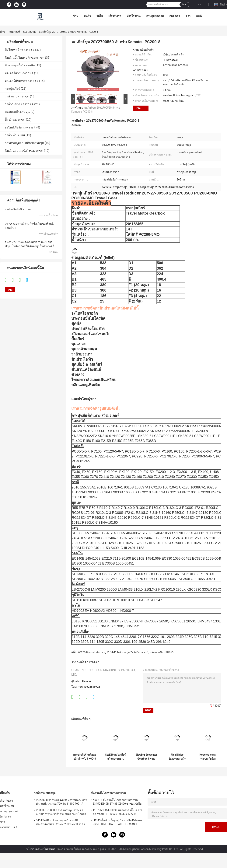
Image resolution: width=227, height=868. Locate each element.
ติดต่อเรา (175, 16)
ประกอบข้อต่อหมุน (17, 112)
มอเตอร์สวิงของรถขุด (19, 73)
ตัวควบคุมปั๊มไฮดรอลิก (20, 65)
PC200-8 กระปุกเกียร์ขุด (91, 652)
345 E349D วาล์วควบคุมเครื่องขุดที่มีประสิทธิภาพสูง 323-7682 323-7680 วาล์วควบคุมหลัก (60, 823)
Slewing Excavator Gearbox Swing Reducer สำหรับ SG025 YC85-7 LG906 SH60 (146, 757)
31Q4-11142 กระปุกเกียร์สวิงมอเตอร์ (128, 652)
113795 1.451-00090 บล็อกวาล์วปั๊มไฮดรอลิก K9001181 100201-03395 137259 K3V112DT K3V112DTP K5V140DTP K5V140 (117, 813)
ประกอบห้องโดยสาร (88, 329)
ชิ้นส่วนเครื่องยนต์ (86, 369)
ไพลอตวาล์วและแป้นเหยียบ (94, 380)
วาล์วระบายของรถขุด (19, 104)
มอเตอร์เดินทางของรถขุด (22, 81)
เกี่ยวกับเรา (115, 16)
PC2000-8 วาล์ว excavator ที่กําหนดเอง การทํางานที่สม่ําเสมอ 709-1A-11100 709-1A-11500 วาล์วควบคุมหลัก (61, 802)
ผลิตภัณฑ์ (14, 32)
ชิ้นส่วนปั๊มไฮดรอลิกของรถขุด (24, 58)
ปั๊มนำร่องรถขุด (15, 120)
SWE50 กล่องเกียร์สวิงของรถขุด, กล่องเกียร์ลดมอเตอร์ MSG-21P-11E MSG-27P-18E (116, 757)
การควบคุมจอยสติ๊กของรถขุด (24, 143)
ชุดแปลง (78, 344)
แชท (198, 4)
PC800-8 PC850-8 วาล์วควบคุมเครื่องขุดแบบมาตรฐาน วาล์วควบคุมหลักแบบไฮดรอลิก (61, 813)
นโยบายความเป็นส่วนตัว (41, 849)
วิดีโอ (100, 16)
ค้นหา (184, 5)
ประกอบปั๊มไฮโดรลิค (88, 318)
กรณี (199, 16)
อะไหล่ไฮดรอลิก (85, 313)
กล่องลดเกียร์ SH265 (162, 652)
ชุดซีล (76, 324)
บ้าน (76, 16)
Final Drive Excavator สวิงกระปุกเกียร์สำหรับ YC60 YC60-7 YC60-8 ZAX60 (177, 757)
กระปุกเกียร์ (30, 32)
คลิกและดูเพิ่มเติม (86, 385)
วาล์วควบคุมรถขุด (17, 96)
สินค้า (87, 16)
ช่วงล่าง (78, 375)
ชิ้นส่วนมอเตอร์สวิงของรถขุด (24, 151)
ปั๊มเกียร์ (78, 339)
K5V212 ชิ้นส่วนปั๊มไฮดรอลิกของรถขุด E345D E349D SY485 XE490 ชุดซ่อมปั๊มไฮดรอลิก (117, 802)
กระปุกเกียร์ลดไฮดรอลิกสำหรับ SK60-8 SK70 (85, 757)
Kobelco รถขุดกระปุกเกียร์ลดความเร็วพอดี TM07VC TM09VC (208, 757)
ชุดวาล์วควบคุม (84, 349)
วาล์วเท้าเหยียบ (15, 135)
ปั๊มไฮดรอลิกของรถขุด (20, 50)
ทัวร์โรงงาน (134, 16)
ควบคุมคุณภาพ (155, 16)
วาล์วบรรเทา (82, 354)
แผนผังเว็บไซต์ (9, 827)
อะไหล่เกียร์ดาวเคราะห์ (20, 127)
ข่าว (188, 16)
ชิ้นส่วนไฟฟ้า (82, 359)
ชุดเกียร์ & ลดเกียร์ (87, 364)
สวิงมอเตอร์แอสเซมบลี (90, 334)
